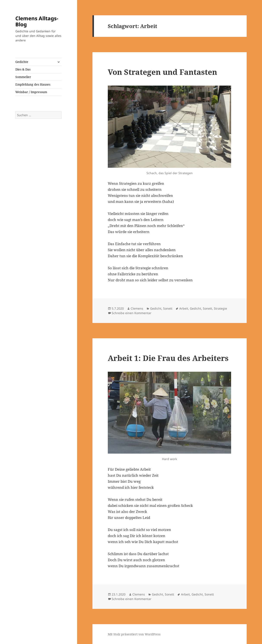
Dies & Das (23, 69)
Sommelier (23, 77)
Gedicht (156, 308)
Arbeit (184, 308)
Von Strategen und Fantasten (162, 72)
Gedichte (22, 62)
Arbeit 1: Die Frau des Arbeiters (168, 358)
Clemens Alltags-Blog (37, 21)
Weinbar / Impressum (31, 92)
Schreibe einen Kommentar (132, 313)
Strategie (220, 308)
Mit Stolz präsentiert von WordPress (134, 634)
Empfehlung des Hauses (33, 84)
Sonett (168, 308)
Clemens (137, 308)
